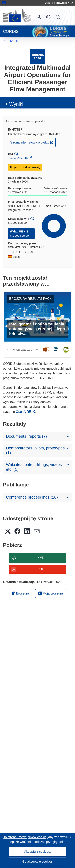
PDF (41, 569)
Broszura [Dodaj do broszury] (20, 593)
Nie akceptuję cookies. (37, 862)
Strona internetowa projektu (30, 143)
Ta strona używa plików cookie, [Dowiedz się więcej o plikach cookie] (26, 837)
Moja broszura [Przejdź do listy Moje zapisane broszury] (51, 593)
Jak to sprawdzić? (59, 3)
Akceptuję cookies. (37, 852)
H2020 (13, 41)
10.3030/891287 (18, 158)
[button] (48, 17)
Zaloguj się (39, 17)
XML (41, 558)
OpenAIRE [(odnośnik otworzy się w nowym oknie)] (24, 412)
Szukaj (58, 17)
